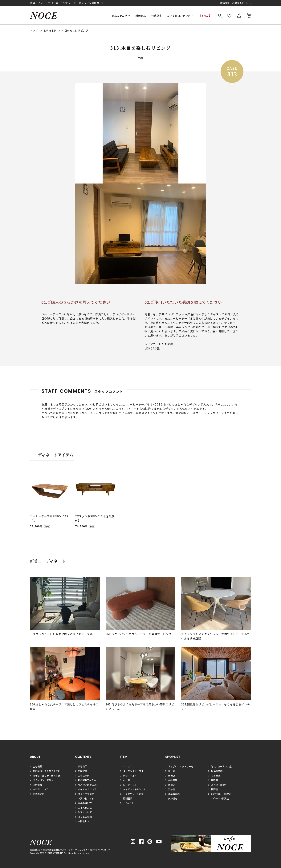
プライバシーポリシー (44, 780)
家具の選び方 (85, 803)
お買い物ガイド (86, 798)
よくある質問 (85, 817)
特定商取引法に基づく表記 (47, 771)
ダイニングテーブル (133, 771)
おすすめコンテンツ (179, 16)
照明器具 (128, 798)
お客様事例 (50, 31)
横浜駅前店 (217, 771)
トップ (34, 31)
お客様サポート (240, 3)
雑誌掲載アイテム (87, 780)
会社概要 (37, 766)
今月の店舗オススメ (88, 785)
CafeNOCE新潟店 (220, 798)
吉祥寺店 (173, 780)
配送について (85, 812)
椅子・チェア (130, 775)
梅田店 (214, 780)
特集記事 (157, 16)
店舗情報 (225, 3)
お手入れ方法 (85, 807)
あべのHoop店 (219, 785)
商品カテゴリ (119, 16)
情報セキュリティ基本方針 (46, 775)
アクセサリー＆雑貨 (133, 794)
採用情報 (37, 785)
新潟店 (172, 775)
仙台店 (172, 771)
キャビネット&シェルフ (135, 789)
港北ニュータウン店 (221, 766)
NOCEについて (40, 789)
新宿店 (172, 785)
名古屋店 (216, 775)
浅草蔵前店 (174, 794)
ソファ (127, 766)
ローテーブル (130, 785)
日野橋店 (173, 798)
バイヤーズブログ (87, 789)
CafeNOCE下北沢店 (221, 794)
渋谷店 (172, 789)
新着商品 (141, 16)
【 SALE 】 (205, 16)
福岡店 (214, 789)
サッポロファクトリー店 (181, 766)
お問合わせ (84, 821)
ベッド (127, 780)
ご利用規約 (39, 794)
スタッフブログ (86, 794)
